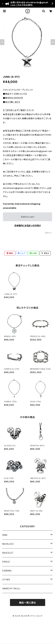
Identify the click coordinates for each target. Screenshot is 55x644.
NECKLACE (8, 544)
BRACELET (8, 553)
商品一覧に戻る (28, 603)
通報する (48, 233)
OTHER (6, 580)
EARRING (7, 571)
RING (5, 535)
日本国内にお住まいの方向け (28, 225)
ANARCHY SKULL (11, 588)
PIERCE (6, 562)
